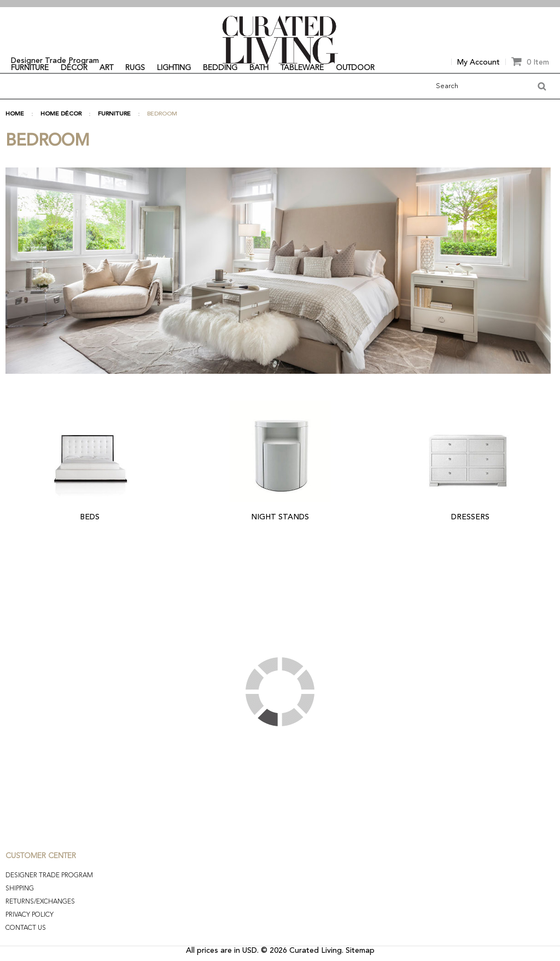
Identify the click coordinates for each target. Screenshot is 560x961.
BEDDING (220, 68)
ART (106, 68)
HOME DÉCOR (61, 114)
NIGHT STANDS (280, 517)
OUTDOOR (355, 68)
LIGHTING (174, 68)
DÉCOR (74, 68)
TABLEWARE (302, 68)
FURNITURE (30, 68)
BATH (259, 68)
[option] (280, 4)
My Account (479, 62)
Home (15, 114)
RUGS (135, 68)
